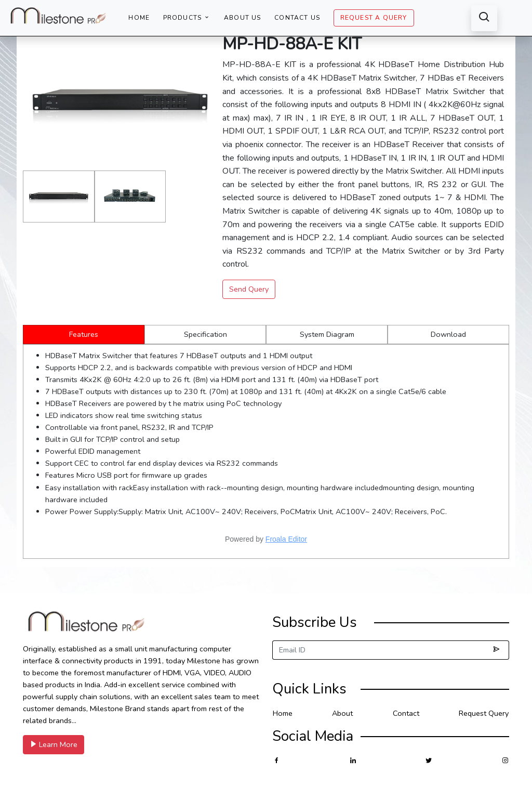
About (342, 713)
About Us (243, 18)
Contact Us (297, 18)
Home (139, 18)
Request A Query (374, 18)
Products (187, 18)
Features (84, 334)
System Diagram (327, 334)
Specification (205, 334)
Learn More (54, 744)
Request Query (484, 713)
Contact (406, 713)
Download (448, 334)
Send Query (249, 289)
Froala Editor (286, 539)
